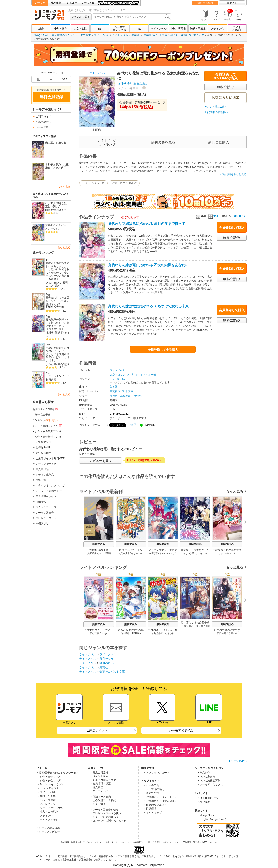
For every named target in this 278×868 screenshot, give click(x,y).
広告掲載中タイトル (47, 496)
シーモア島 (88, 3)
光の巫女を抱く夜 (56, 143)
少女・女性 (80, 29)
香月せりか (125, 84)
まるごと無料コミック (48, 426)
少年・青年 (61, 29)
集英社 (135, 35)
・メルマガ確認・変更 (103, 780)
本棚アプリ (42, 524)
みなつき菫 (189, 553)
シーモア (40, 3)
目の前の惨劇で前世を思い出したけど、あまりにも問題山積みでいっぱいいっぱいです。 (58, 354)
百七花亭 (94, 633)
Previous (82, 522)
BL (100, 29)
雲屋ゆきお (60, 210)
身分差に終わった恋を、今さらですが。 (58, 299)
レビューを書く (101, 461)
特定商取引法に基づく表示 (146, 842)
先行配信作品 (43, 453)
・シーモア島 (151, 785)
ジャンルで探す (81, 17)
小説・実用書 (178, 29)
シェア (132, 425)
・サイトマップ (152, 813)
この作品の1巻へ (217, 107)
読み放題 (56, 3)
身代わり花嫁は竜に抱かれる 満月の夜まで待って (147, 224)
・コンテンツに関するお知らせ (108, 821)
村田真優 (51, 380)
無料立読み (99, 544)
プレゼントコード (46, 518)
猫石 (60, 364)
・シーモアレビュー (48, 832)
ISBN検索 (187, 842)
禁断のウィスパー (56, 225)
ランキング (45, 420)
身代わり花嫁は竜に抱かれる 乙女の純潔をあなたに (148, 265)
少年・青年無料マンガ (48, 437)
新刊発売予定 (43, 415)
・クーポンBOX (99, 791)
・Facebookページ (208, 798)
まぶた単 (51, 364)
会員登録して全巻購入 (163, 350)
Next (244, 522)
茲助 (67, 364)
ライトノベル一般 (93, 183)
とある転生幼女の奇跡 (131, 630)
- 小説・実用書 (47, 800)
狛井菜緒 (125, 633)
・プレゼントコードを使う (106, 813)
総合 (41, 29)
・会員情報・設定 (100, 784)
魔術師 (121, 379)
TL (139, 29)
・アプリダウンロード (156, 773)
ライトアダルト (237, 29)
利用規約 (75, 842)
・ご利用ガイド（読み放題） (160, 801)
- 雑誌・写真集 (47, 796)
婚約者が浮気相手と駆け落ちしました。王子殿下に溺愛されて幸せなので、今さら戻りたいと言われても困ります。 (58, 271)
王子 (112, 379)
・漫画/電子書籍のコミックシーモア (57, 773)
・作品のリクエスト (155, 805)
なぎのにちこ (138, 553)
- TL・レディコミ (49, 788)
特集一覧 (41, 480)
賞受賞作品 (42, 469)
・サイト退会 (98, 804)
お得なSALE (43, 448)
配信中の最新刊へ (218, 112)
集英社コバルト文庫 (155, 35)
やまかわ (170, 633)
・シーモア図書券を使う (104, 810)
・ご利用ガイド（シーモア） (160, 797)
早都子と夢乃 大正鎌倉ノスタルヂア (57, 166)
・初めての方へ (152, 793)
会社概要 (65, 842)
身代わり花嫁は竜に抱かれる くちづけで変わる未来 (148, 306)
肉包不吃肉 (91, 553)
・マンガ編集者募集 (209, 781)
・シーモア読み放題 (48, 828)
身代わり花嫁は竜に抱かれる (187, 35)
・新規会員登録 (99, 772)
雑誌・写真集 (198, 29)
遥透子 (59, 333)
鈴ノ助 (200, 626)
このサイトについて (170, 842)
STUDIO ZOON (55, 308)
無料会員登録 (205, 3)
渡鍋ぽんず (52, 305)
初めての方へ (43, 122)
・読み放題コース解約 (103, 800)
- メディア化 (46, 816)
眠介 (192, 626)
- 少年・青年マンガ (50, 777)
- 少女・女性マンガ (50, 781)
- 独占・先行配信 (48, 812)
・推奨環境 (150, 809)
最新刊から (240, 216)
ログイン (232, 3)
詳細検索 (41, 502)
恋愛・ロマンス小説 (124, 183)
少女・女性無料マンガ (48, 431)
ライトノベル (159, 29)
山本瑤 (49, 210)
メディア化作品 (45, 475)
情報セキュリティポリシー (118, 842)
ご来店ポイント (97, 730)
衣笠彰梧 (153, 553)
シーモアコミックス (119, 29)
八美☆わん (230, 553)
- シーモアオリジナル (51, 808)
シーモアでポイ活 (46, 464)
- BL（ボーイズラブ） (51, 784)
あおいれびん (54, 283)
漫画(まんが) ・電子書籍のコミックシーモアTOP (62, 35)
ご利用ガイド (43, 117)
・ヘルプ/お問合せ (154, 789)
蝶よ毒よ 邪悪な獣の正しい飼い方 (57, 205)
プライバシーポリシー (92, 842)
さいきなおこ (53, 229)
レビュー (72, 3)
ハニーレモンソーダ (58, 376)
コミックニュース (46, 507)
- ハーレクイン (47, 804)
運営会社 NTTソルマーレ (205, 842)
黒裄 (58, 286)
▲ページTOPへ (237, 761)
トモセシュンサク (168, 553)
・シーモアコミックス (210, 784)
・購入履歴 (96, 787)
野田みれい (141, 84)
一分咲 (183, 626)
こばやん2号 (123, 553)
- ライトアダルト (48, 820)
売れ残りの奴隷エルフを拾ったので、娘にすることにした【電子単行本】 (58, 324)
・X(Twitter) (204, 802)
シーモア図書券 (45, 513)
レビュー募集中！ (129, 88)
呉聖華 (108, 553)
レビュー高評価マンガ (49, 491)
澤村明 (50, 333)
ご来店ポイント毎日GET (50, 458)
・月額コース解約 (100, 797)
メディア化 (217, 29)
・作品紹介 (204, 773)
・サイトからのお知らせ (104, 817)
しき (221, 553)
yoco (101, 553)
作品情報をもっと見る (233, 174)
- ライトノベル (47, 792)
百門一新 (222, 633)
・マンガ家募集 (206, 777)
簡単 (214, 216)
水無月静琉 (157, 633)
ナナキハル (201, 553)
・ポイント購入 (99, 776)
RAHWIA (136, 633)
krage (104, 633)
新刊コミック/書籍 (45, 409)
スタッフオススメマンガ (50, 486)
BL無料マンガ (43, 442)
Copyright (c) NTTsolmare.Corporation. (139, 865)
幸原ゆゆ (233, 633)
